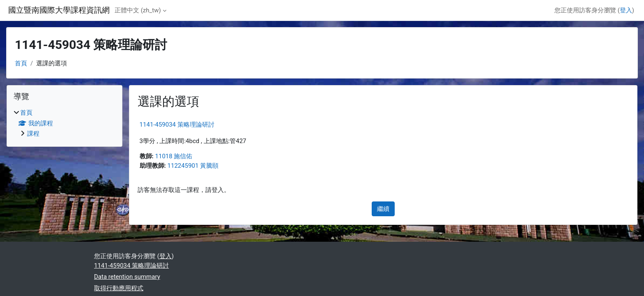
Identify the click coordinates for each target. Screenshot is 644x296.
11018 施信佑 (174, 156)
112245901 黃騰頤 (193, 166)
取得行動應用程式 (119, 288)
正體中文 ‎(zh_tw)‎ (138, 10)
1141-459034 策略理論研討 (177, 125)
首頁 (21, 63)
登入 (626, 10)
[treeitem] (64, 123)
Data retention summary (127, 277)
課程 (33, 134)
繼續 (383, 209)
